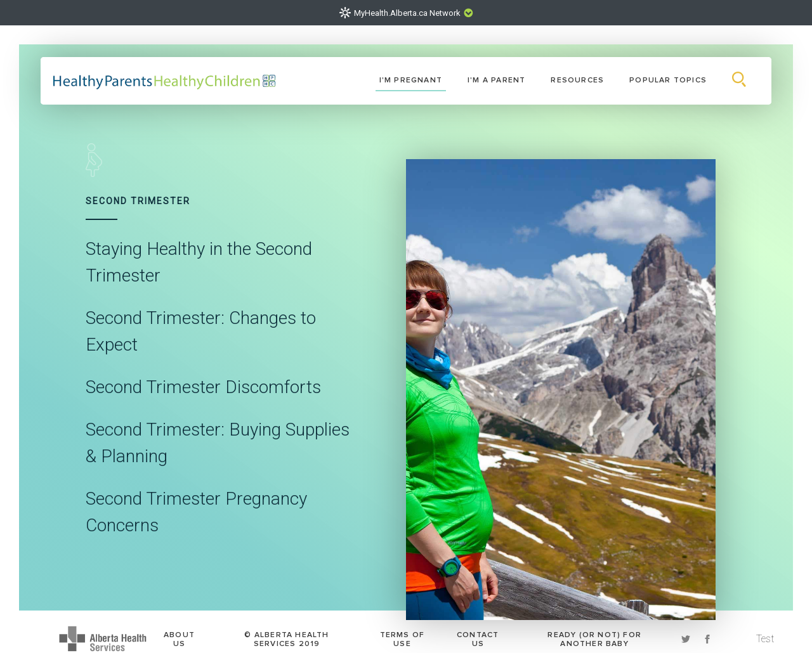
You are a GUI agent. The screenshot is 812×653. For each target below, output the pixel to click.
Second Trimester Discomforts (203, 389)
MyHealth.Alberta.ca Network (407, 13)
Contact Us (478, 633)
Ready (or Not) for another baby (594, 633)
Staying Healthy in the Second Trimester (199, 264)
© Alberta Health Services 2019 (286, 633)
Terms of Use (403, 633)
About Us (179, 633)
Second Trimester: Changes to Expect (201, 333)
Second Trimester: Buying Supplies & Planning (218, 444)
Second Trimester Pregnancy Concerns (196, 514)
